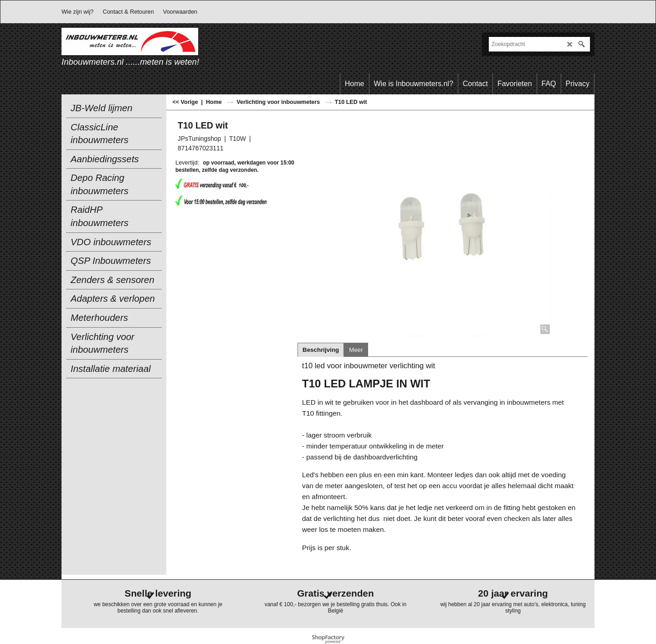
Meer (356, 350)
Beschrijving (321, 350)
